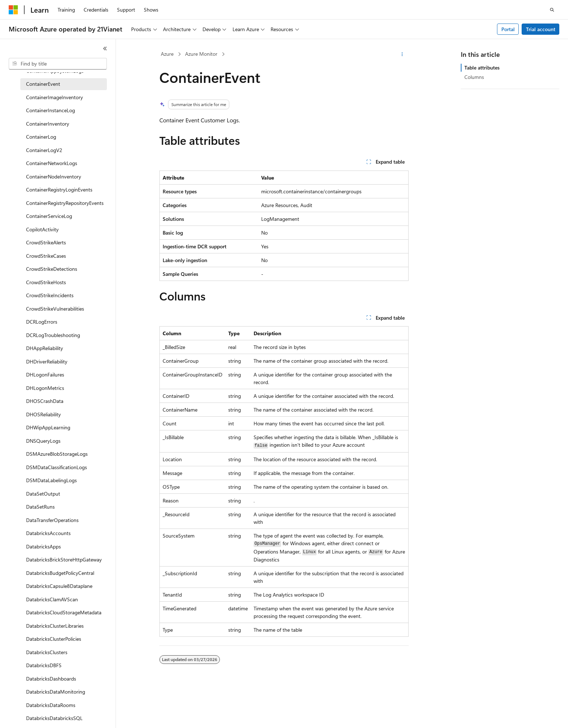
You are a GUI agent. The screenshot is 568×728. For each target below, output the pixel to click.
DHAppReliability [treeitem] (45, 348)
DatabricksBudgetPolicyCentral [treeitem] (60, 573)
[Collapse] (105, 49)
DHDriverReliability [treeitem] (47, 361)
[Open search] (552, 10)
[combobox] (58, 64)
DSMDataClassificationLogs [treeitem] (57, 467)
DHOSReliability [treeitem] (43, 414)
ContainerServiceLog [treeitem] (49, 216)
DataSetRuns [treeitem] (40, 507)
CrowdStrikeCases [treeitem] (46, 256)
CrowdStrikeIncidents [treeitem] (50, 295)
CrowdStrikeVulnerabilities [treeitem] (55, 309)
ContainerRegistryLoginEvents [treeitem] (59, 190)
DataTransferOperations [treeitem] (52, 520)
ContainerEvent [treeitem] (43, 84)
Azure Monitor (201, 54)
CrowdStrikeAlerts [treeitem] (46, 242)
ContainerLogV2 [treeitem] (44, 150)
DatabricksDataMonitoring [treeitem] (56, 692)
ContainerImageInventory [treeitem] (55, 97)
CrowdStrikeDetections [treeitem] (52, 269)
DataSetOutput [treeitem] (43, 494)
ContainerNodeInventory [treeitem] (54, 176)
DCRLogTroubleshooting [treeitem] (53, 335)
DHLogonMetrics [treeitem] (45, 388)
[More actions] (402, 54)
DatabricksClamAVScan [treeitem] (52, 599)
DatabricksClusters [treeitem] (47, 652)
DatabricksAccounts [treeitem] (48, 533)
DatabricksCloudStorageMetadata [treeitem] (64, 612)
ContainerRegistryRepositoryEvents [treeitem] (65, 203)
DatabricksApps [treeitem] (43, 546)
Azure (167, 54)
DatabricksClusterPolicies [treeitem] (54, 639)
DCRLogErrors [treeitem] (42, 322)
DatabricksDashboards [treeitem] (51, 679)
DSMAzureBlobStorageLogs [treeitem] (57, 454)
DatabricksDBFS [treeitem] (44, 665)
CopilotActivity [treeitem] (42, 229)
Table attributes (482, 68)
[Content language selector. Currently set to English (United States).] (42, 716)
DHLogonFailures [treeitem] (45, 374)
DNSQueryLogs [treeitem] (43, 441)
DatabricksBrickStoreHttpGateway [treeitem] (64, 559)
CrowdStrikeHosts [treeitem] (46, 282)
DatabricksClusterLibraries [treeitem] (55, 626)
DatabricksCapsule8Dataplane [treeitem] (59, 586)
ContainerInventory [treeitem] (48, 124)
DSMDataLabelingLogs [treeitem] (51, 480)
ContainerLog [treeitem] (41, 137)
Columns (474, 77)
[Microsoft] (13, 10)
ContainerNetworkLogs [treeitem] (52, 163)
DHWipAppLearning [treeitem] (48, 427)
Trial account (541, 29)
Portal (508, 29)
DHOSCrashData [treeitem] (45, 401)
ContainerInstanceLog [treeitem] (51, 110)
